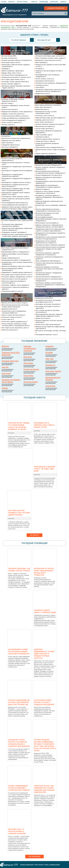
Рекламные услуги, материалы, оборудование (51, 83)
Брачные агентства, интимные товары (15, 303)
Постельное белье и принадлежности (15, 75)
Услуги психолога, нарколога (12, 122)
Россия (4, 2)
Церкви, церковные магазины (46, 153)
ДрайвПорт (50, 346)
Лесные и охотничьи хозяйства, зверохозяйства (12, 159)
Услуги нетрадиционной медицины (14, 120)
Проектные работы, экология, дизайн (14, 279)
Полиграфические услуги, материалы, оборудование (48, 76)
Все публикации (34, 856)
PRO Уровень (28, 363)
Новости (34, 2)
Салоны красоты (8, 319)
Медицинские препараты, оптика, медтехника (17, 112)
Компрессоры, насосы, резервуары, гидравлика (51, 206)
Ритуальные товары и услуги (12, 317)
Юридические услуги (43, 94)
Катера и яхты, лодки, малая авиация (48, 324)
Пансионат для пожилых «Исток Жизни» (11, 381)
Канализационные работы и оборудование (16, 260)
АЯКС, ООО (50, 359)
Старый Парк (50, 386)
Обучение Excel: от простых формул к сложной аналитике (17, 831)
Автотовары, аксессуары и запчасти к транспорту (48, 307)
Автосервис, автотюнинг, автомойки (48, 304)
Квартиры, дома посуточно (45, 120)
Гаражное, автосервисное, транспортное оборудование (49, 178)
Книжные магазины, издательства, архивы (50, 124)
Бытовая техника (9, 56)
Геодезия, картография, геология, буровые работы (15, 255)
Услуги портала (39, 865)
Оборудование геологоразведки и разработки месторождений (50, 234)
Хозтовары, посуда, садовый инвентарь (15, 82)
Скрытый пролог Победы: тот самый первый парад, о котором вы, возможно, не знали (19, 426)
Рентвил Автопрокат (31, 369)
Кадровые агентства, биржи (11, 140)
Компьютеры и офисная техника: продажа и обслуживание (16, 65)
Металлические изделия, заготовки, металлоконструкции (47, 214)
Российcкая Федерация (7, 348)
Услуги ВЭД (40, 87)
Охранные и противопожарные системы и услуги (49, 72)
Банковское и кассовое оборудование (49, 165)
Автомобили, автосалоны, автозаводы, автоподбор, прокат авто (48, 301)
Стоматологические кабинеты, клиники (15, 116)
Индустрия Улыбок (31, 382)
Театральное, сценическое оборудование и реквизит (49, 258)
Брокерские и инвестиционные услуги (49, 60)
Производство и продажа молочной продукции (17, 171)
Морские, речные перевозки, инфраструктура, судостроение (50, 327)
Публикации (44, 2)
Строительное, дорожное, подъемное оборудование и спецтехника (48, 254)
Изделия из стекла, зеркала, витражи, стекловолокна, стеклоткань (48, 192)
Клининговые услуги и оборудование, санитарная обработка (14, 312)
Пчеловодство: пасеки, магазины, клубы (15, 196)
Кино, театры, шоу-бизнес (44, 122)
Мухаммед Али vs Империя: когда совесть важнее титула (44, 425)
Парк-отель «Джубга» (53, 371)
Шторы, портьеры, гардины (11, 84)
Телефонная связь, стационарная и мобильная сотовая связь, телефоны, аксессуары (17, 235)
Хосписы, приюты (8, 125)
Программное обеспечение (45, 81)
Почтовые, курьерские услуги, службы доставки (17, 221)
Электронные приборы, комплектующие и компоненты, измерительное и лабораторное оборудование (50, 285)
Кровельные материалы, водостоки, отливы (17, 266)
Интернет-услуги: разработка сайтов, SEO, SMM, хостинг (51, 65)
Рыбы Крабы (28, 376)
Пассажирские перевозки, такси (47, 335)
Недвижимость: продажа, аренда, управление (17, 272)
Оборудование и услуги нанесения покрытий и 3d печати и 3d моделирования (51, 238)
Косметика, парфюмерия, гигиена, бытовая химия (16, 106)
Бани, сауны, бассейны (44, 107)
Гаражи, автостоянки (43, 318)
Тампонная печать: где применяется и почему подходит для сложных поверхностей (44, 789)
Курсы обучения (8, 143)
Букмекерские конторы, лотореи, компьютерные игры (46, 112)
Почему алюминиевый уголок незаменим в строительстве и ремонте (19, 788)
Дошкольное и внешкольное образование (16, 138)
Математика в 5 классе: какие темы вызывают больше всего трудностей (44, 572)
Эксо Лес (5, 367)
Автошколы (6, 136)
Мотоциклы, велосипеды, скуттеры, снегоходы (51, 331)
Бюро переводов (42, 62)
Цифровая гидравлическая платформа (30, 348)
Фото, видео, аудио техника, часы (13, 79)
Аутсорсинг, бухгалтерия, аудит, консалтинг (50, 56)
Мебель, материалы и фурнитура (13, 71)
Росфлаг (5, 388)
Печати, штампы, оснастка (45, 79)
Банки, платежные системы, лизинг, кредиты (51, 58)
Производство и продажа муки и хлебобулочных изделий (12, 175)
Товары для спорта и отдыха (45, 141)
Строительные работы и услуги (12, 291)
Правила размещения (27, 865)
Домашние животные (9, 309)
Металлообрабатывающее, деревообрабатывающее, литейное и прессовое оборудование (51, 219)
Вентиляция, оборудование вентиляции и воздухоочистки (15, 249)
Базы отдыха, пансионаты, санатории (48, 105)
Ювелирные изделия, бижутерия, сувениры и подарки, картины (16, 87)
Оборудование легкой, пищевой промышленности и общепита (46, 242)
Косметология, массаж (10, 109)
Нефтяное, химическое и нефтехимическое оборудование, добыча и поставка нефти (49, 226)
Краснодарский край (7, 350)
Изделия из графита (43, 189)
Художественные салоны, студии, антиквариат (51, 150)
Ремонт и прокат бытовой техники (13, 315)
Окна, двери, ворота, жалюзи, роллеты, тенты (17, 275)
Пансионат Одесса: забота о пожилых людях (45, 611)
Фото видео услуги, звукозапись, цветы (15, 328)
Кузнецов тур (50, 365)
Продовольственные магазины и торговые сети (16, 163)
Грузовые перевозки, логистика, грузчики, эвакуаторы (49, 321)
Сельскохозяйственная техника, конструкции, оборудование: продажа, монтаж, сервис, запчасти (50, 249)
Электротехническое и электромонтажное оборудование (49, 280)
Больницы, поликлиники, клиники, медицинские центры (13, 100)
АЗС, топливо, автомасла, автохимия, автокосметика (48, 311)
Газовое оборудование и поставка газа (49, 175)
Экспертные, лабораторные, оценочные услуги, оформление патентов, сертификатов (51, 90)
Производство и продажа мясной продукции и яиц (17, 179)
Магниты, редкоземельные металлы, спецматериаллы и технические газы (48, 210)
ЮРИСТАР (5, 346)
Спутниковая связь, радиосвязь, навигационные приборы (12, 225)
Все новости (34, 535)
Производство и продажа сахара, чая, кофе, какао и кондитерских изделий (16, 189)
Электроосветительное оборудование (48, 277)
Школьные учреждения (10, 147)
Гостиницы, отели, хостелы (45, 116)
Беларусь (12, 2)
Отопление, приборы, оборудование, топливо (17, 277)
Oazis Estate (6, 373)
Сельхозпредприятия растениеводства (15, 205)
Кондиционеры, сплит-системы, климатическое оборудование (17, 263)
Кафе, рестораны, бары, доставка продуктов (50, 118)
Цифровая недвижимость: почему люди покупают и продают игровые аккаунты (44, 654)
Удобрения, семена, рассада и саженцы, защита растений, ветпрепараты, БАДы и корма (17, 208)
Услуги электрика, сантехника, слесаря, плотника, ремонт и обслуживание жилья (16, 325)
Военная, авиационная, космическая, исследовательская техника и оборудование (50, 172)
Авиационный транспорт (44, 298)
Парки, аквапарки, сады (44, 135)
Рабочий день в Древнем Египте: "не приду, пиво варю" (45, 469)
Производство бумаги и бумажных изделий (50, 245)
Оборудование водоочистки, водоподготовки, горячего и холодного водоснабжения (50, 230)
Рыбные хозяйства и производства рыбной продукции (16, 200)
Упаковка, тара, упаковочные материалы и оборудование (49, 264)
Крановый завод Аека (10, 361)
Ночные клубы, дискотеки (45, 129)
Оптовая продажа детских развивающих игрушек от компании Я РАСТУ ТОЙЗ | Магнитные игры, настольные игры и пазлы (45, 745)
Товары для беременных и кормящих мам (16, 118)
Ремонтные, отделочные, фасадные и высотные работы (14, 282)
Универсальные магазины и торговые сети (16, 77)
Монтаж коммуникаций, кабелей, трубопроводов (12, 269)
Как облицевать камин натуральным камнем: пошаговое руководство (19, 652)
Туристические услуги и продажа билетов (50, 147)
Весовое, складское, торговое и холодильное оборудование (50, 168)
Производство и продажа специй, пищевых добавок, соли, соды (16, 193)
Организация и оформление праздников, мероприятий (49, 132)
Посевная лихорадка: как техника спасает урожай (19, 570)
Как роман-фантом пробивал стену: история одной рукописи (19, 513)
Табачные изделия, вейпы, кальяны (48, 139)
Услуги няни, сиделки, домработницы (14, 322)
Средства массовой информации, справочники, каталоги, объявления (17, 229)
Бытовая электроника (9, 58)
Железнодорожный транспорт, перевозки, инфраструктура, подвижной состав (49, 315)
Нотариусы (40, 69)
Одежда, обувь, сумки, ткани (11, 73)
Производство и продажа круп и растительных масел (17, 167)
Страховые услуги (42, 85)
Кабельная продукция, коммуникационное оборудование (49, 202)
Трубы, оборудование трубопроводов (48, 261)
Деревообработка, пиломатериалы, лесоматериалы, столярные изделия (48, 186)
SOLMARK (49, 353)
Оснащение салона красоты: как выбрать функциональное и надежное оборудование (19, 743)
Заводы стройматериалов (11, 258)
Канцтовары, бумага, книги (11, 62)
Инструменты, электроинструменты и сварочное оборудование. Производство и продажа (49, 197)
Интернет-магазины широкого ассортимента (17, 60)
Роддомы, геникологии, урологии (13, 114)
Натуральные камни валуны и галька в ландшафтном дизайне (44, 702)
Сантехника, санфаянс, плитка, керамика (15, 285)
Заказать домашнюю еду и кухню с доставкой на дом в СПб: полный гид (19, 702)
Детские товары (8, 103)
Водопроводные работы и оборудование (15, 252)
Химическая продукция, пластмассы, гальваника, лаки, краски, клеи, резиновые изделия (49, 269)
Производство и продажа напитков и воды (16, 182)
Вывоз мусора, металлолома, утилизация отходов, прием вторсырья (15, 306)
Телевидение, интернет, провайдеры (14, 232)
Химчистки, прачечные (10, 330)
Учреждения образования (11, 145)
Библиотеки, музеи (42, 109)
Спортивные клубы (42, 137)
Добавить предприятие (56, 8)
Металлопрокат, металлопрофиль (47, 223)
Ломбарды (6, 69)
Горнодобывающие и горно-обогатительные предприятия (50, 182)
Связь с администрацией (52, 865)
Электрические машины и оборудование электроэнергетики (49, 274)
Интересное (54, 2)
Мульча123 (28, 357)
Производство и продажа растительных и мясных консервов (15, 185)
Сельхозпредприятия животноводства (15, 203)
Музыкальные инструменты (45, 126)
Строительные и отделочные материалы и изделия (15, 288)
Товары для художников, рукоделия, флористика (47, 144)
